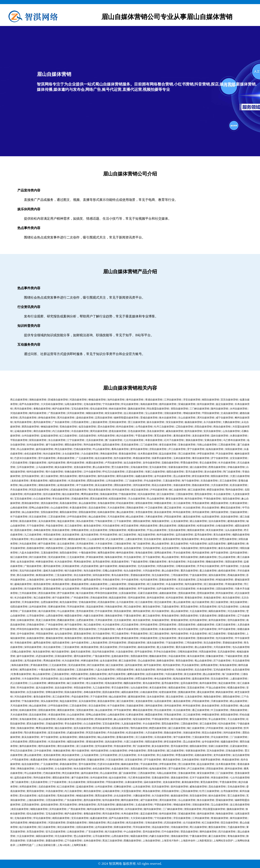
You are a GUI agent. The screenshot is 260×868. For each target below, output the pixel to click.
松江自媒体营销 (144, 602)
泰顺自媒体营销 (42, 409)
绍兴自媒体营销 (146, 494)
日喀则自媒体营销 (185, 566)
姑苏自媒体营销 (217, 544)
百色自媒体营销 (137, 431)
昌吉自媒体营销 (97, 508)
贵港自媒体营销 (130, 445)
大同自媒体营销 (151, 571)
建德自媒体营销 (125, 805)
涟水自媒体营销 (217, 521)
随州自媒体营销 (219, 409)
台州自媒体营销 (30, 436)
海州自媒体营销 (193, 584)
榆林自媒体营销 (130, 764)
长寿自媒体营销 (130, 814)
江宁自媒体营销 (76, 440)
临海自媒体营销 (215, 449)
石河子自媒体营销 (174, 440)
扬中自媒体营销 (109, 566)
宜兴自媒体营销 (158, 467)
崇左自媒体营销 (82, 575)
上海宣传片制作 (170, 841)
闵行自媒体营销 (38, 557)
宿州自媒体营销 (137, 598)
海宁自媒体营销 (190, 481)
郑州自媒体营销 (224, 593)
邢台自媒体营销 (210, 508)
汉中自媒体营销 (92, 472)
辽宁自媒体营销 (73, 841)
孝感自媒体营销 (141, 458)
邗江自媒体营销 (120, 634)
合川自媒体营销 (125, 602)
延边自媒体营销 (168, 454)
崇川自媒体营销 (33, 589)
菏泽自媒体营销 (76, 607)
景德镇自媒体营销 (140, 575)
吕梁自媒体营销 (135, 472)
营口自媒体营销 (187, 454)
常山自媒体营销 (155, 499)
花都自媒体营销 (170, 463)
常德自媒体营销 (122, 746)
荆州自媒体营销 (92, 445)
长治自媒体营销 (192, 508)
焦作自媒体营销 (122, 458)
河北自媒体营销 (236, 611)
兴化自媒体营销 (28, 544)
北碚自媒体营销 (87, 436)
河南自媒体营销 (113, 607)
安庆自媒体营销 (212, 431)
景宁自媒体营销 (196, 449)
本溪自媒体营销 (78, 508)
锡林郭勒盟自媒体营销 (126, 418)
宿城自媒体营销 (137, 584)
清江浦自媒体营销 (213, 584)
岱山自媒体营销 (227, 557)
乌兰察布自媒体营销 (234, 440)
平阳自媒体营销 (19, 440)
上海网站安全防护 (223, 841)
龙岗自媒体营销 (20, 481)
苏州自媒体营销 (118, 643)
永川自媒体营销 (212, 422)
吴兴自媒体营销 (47, 521)
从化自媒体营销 (122, 796)
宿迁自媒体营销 (163, 602)
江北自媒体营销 (76, 557)
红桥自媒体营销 (239, 503)
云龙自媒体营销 (179, 521)
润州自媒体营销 (141, 485)
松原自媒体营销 (239, 485)
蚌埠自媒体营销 (182, 512)
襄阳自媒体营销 (68, 512)
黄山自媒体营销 (182, 602)
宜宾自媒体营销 (229, 400)
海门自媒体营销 (141, 544)
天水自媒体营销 (116, 508)
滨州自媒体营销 (76, 413)
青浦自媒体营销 (154, 400)
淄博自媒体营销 (163, 553)
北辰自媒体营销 (95, 440)
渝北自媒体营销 (132, 463)
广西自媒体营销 (57, 413)
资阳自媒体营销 (179, 409)
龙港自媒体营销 (82, 467)
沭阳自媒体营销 (125, 679)
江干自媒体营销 (122, 521)
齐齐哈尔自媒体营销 (208, 566)
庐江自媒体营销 (177, 449)
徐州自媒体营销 (206, 404)
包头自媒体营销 (132, 571)
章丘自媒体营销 (208, 463)
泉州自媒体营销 (155, 598)
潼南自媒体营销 (113, 616)
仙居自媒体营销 (210, 517)
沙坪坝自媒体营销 (77, 517)
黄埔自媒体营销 (39, 481)
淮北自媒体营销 (160, 575)
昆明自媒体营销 (206, 593)
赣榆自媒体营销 (215, 562)
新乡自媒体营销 (213, 472)
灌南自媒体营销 (47, 485)
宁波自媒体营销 (198, 575)
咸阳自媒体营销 (130, 692)
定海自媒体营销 (206, 580)
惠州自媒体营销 (42, 422)
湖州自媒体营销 (219, 512)
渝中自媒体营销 (54, 580)
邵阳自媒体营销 (87, 512)
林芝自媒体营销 (130, 526)
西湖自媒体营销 (30, 503)
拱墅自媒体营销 (228, 539)
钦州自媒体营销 (23, 422)
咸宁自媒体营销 (224, 418)
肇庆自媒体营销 (201, 458)
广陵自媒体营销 (33, 566)
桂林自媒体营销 (106, 512)
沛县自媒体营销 (196, 562)
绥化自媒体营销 (99, 409)
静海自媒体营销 (47, 418)
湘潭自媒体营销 (106, 553)
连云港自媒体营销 (133, 413)
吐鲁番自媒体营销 (112, 548)
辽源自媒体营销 (73, 548)
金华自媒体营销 (163, 476)
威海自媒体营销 (174, 431)
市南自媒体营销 (111, 580)
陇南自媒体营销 (137, 409)
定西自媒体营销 (104, 418)
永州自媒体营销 (239, 409)
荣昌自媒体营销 (122, 611)
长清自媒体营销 (77, 481)
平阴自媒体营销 (210, 413)
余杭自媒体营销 (33, 454)
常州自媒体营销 (109, 535)
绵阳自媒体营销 (125, 670)
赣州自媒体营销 (87, 476)
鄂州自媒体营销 (234, 490)
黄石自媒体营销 (25, 575)
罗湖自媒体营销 (95, 557)
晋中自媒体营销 (47, 458)
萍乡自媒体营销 (182, 553)
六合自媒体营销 (90, 454)
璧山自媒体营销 (82, 836)
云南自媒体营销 (76, 832)
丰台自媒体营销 (222, 494)
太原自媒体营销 (127, 593)
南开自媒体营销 (117, 674)
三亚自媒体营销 (63, 575)
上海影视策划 (204, 841)
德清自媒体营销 (42, 584)
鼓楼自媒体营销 (127, 589)
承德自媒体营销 (66, 458)
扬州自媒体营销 (44, 449)
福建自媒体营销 (144, 476)
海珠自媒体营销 (113, 557)
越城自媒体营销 (23, 584)
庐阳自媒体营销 (173, 517)
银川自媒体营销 (85, 593)
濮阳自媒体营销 (73, 445)
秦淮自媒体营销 (92, 526)
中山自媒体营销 (66, 611)
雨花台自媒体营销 (162, 485)
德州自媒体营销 (168, 404)
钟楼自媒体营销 (163, 503)
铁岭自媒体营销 (118, 409)
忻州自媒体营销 (121, 490)
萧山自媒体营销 (101, 467)
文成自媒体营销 (229, 413)
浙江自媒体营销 (165, 494)
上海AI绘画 (63, 845)
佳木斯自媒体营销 (148, 454)
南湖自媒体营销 (61, 584)
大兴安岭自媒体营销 (52, 404)
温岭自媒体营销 (219, 436)
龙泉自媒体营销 (201, 436)
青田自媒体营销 (189, 557)
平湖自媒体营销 (212, 499)
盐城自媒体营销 (49, 436)
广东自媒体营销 (61, 422)
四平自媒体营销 (229, 566)
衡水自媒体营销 (168, 418)
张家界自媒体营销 (162, 458)
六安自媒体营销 (19, 463)
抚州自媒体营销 (193, 431)
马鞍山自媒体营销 (207, 445)
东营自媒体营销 (144, 512)
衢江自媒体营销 (127, 661)
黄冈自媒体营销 (99, 431)
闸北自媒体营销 (63, 449)
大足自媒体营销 (198, 611)
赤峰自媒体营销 (42, 530)
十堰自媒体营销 (87, 553)
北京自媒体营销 (122, 620)
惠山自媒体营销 (160, 544)
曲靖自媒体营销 (227, 571)
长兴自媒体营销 (63, 562)
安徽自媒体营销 (38, 463)
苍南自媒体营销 (68, 427)
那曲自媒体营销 (201, 485)
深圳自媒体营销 (101, 575)
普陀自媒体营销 (203, 494)
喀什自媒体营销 (54, 472)
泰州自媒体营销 (135, 400)
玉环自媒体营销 (25, 467)
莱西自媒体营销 (30, 427)
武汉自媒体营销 (130, 625)
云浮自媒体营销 (35, 616)
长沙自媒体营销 (23, 598)
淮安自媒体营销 (174, 422)
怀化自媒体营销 (130, 404)
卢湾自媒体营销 (113, 463)
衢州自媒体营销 (76, 463)
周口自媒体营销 (132, 607)
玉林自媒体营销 (182, 458)
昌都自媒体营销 (35, 548)
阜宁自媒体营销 (85, 485)
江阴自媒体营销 (184, 494)
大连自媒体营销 (124, 652)
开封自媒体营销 (127, 647)
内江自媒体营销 (61, 431)
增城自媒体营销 (192, 413)
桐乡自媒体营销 (63, 467)
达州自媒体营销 (38, 607)
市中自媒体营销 (130, 580)
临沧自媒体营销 (104, 458)
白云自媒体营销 (42, 499)
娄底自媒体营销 (118, 431)
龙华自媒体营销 (151, 463)
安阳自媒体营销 (49, 512)
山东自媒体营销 (231, 431)
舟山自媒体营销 (25, 449)
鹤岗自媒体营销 (149, 526)
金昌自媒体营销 (132, 548)
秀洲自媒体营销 (82, 562)
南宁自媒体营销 (61, 598)
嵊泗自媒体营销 (77, 539)
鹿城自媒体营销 (80, 584)
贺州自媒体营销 (30, 476)
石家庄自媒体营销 (148, 593)
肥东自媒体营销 (99, 499)
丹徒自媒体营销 (54, 526)
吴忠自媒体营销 (170, 548)
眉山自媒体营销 (179, 611)
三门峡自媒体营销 (199, 409)
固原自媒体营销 (23, 530)
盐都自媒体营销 (120, 656)
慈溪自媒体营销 (120, 562)
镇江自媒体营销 (19, 557)
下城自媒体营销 (139, 562)
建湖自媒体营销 (236, 521)
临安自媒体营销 (87, 427)
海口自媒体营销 (42, 598)
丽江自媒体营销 (197, 490)
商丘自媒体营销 (19, 400)
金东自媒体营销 (25, 562)
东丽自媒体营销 (182, 485)
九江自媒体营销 (33, 535)
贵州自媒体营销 (85, 611)
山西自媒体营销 (54, 616)
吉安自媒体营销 (239, 458)
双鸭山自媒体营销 (39, 508)
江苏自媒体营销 (57, 517)
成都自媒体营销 (168, 593)
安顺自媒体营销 (118, 530)
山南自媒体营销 (19, 508)
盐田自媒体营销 (184, 535)
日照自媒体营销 (80, 422)
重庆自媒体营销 (189, 571)
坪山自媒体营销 (101, 449)
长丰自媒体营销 (227, 463)
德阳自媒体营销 (175, 472)
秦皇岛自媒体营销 (228, 548)
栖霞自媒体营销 (219, 503)
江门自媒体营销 (149, 445)
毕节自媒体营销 (122, 710)
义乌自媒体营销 (44, 467)
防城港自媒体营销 (58, 400)
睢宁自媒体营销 (47, 544)
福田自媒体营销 (73, 580)
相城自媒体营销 (127, 566)
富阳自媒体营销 (38, 440)
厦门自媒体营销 (127, 773)
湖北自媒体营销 (239, 602)
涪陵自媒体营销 (173, 413)
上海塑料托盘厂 (25, 845)
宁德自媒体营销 (127, 494)
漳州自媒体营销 (201, 512)
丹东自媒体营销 (19, 490)
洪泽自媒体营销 (85, 544)
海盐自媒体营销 (66, 521)
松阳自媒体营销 (118, 499)
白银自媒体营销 (224, 526)
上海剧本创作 (188, 841)
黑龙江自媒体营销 (46, 620)
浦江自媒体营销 (125, 701)
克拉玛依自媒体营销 (30, 571)
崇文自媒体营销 (38, 517)
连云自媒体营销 (66, 544)
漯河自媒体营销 (206, 418)
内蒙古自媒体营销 (93, 616)
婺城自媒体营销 (130, 638)
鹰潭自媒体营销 (90, 494)
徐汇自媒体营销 (127, 535)
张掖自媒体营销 (73, 472)
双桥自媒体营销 (57, 607)
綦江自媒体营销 (151, 616)
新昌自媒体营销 (28, 521)
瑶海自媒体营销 (20, 539)
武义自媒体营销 (114, 539)
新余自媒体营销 (163, 512)
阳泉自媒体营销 (61, 530)
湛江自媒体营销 (49, 476)
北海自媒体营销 (92, 404)
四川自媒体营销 (160, 611)
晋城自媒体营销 (149, 418)
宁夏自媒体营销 (132, 616)
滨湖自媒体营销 (71, 566)
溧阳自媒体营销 (122, 485)
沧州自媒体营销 (35, 445)
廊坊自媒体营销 (42, 431)
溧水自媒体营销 (106, 427)
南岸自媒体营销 (165, 535)
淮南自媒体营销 (109, 494)
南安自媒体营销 (113, 413)
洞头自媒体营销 (85, 521)
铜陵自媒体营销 (95, 413)
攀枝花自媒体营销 (231, 508)
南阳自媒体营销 (210, 400)
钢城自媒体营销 (49, 427)
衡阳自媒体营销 (196, 530)
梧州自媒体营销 (33, 494)
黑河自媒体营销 (66, 418)
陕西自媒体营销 (189, 616)
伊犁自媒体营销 (206, 454)
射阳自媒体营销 (144, 503)
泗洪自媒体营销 (49, 503)
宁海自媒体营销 (104, 521)
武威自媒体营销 (59, 490)
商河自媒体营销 (23, 409)
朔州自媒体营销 (208, 548)
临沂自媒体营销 (201, 602)
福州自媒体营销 (57, 463)
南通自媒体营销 (95, 463)
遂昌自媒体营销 (192, 517)
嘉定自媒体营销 (224, 404)
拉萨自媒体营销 (165, 589)
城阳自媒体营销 (58, 481)
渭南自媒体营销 (135, 508)
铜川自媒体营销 (73, 571)
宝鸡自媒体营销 (151, 548)
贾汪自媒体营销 (120, 467)
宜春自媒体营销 (187, 445)
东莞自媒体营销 (208, 607)
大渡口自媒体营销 (240, 476)
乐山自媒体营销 (187, 418)
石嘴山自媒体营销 (112, 571)
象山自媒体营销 (122, 719)
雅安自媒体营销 (151, 607)
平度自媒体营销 (144, 436)
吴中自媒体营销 (109, 589)
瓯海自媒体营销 (190, 539)
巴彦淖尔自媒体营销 (25, 458)
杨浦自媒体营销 (193, 422)
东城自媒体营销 (212, 598)
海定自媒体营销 (146, 535)
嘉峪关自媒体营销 (53, 571)
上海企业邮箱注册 (46, 845)
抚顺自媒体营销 (187, 526)
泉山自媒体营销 (87, 503)
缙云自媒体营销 (39, 539)
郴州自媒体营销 (130, 800)
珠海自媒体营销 (144, 553)
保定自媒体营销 (140, 490)
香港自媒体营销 (127, 454)
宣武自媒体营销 (57, 557)
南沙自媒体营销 (125, 436)
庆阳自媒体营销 (203, 427)
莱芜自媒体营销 (163, 436)
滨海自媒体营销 (139, 467)
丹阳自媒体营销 (90, 589)
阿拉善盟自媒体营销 (158, 409)
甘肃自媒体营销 (208, 616)
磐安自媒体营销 (174, 499)
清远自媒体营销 (95, 607)
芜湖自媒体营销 (118, 422)
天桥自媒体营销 (154, 517)
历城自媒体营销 (80, 499)
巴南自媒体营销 (82, 449)
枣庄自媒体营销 (120, 688)
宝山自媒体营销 (154, 413)
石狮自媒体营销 (122, 787)
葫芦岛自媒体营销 (29, 404)
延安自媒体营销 (78, 490)
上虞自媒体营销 (133, 539)
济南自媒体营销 (99, 598)
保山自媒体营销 (30, 512)
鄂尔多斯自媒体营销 (99, 490)
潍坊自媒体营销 (68, 476)
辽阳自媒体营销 (184, 427)
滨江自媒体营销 (228, 481)
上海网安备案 (79, 845)
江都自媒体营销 (122, 544)
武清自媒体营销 (106, 602)
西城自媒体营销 (236, 575)
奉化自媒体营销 (209, 539)
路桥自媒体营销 (208, 557)
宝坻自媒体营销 (80, 409)
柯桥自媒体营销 (44, 562)
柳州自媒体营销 (125, 553)
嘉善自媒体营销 (171, 539)
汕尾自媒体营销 (73, 404)
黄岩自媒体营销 (187, 580)
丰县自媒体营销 (174, 584)
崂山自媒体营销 (135, 517)
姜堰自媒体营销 (125, 737)
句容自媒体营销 (198, 544)
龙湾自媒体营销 (101, 562)
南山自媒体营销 (97, 517)
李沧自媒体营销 (61, 499)
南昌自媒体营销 (118, 598)
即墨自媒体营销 (189, 463)
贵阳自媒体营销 (187, 593)
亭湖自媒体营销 (234, 584)
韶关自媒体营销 (52, 494)
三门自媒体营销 (133, 481)
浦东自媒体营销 (217, 575)
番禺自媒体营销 (120, 449)
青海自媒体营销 (170, 616)
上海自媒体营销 (35, 580)
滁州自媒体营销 (106, 476)
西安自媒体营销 (47, 593)
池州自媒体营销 (116, 400)
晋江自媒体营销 (137, 422)
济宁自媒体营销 (219, 458)
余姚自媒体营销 (99, 584)
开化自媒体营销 (152, 481)
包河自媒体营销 (149, 580)
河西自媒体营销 (165, 566)
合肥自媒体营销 (49, 602)
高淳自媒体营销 (28, 418)
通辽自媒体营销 (173, 508)
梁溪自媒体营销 (52, 589)
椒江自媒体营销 (58, 539)
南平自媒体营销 (219, 553)
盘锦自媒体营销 (85, 418)
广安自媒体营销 (28, 611)
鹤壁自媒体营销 (215, 490)
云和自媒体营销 (114, 481)
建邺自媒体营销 (236, 544)
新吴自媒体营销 (104, 485)
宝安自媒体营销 (23, 499)
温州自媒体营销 (239, 553)
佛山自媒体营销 (125, 512)
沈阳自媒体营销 (224, 589)
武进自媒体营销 (90, 566)
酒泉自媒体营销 (194, 440)
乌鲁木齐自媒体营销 (127, 629)
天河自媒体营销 (116, 517)
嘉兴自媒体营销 (90, 535)
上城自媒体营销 (118, 584)
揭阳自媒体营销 (217, 611)
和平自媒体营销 (146, 589)
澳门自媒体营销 (113, 440)
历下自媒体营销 (151, 557)
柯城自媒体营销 (224, 580)
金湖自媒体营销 (66, 485)
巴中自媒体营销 (104, 611)
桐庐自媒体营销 (61, 409)
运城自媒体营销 (23, 431)
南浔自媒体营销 (193, 499)
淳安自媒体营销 (192, 400)
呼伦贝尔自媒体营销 (113, 472)
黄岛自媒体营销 (222, 535)
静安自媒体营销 (201, 476)
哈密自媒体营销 (206, 526)
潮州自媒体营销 (141, 611)
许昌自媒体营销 (80, 431)
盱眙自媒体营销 (125, 503)
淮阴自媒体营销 (234, 562)
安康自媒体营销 (213, 440)
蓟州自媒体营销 (125, 427)
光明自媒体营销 (106, 436)
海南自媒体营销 (149, 404)
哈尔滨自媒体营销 (185, 589)
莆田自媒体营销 (125, 476)
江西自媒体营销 (227, 445)
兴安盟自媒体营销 (131, 791)
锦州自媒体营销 (35, 472)
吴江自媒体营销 (73, 526)
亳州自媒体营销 (201, 553)
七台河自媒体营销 (133, 440)
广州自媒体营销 (80, 598)
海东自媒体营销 (92, 571)
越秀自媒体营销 (92, 580)
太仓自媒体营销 (71, 454)
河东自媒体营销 (111, 526)
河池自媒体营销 (19, 413)
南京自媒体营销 (231, 598)
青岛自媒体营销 (120, 575)
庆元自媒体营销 (127, 755)
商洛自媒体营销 (222, 427)
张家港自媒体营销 (178, 467)
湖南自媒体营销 (38, 400)
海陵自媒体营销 (160, 521)
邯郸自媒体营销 (80, 530)
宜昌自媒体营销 (177, 530)
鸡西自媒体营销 (54, 548)
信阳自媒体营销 (19, 607)
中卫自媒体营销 (154, 508)
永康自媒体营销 (239, 436)
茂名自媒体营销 (155, 431)
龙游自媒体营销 (229, 517)
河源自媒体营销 (78, 400)
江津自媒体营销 (173, 400)
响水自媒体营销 (52, 454)
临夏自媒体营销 (99, 818)
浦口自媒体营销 (198, 467)
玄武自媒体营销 (146, 566)
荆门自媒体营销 (232, 472)
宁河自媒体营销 (111, 404)
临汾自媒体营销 (118, 778)
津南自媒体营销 (109, 454)
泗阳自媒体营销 (141, 521)
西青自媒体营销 (217, 467)
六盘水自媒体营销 (29, 553)
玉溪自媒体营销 (49, 553)
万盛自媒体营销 (170, 607)
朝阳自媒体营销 (219, 476)
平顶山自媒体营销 (157, 530)
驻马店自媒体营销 (228, 607)
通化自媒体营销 (168, 526)
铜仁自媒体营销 (177, 490)
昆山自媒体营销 (182, 476)
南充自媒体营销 (68, 602)
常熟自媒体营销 (201, 503)
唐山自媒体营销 (170, 571)
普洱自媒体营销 (194, 472)
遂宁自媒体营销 (54, 445)
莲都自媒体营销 (168, 580)
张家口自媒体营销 (155, 472)
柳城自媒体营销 (97, 400)
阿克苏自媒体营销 (39, 490)
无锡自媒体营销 (239, 512)
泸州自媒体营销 (159, 490)
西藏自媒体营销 (66, 620)
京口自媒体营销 (182, 503)
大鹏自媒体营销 (231, 422)
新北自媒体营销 (179, 544)
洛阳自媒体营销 (68, 553)
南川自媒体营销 (47, 611)
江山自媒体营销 (96, 539)
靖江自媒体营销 (155, 584)
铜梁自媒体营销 (73, 616)
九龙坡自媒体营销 (131, 724)
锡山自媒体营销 (118, 697)
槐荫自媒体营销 (241, 535)
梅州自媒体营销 (38, 413)
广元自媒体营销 (85, 458)
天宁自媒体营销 (35, 526)
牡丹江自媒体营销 (164, 427)
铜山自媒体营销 (28, 485)
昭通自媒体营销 (137, 530)
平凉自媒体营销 (224, 454)
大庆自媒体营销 (219, 485)
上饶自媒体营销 (99, 422)
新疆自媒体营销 (227, 616)
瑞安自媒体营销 (231, 499)
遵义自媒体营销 (208, 571)
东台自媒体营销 (57, 440)
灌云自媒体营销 (198, 521)
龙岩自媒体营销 (71, 535)
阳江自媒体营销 (219, 602)
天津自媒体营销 (30, 602)
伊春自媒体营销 (236, 467)
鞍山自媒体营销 (92, 548)
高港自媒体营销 (68, 503)
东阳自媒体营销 (234, 449)
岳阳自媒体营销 (120, 728)
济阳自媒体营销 (158, 449)
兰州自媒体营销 (28, 593)
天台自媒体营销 (137, 499)
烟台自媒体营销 (71, 494)
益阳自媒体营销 (111, 445)
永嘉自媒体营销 (120, 769)
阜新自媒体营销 (154, 440)
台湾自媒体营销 (144, 427)
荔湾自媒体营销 (203, 535)
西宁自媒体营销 (66, 593)
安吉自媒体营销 (152, 539)
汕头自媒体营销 (234, 530)
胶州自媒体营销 (139, 449)
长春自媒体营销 (206, 589)
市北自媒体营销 (132, 557)
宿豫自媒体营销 (158, 562)
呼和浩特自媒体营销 (106, 593)
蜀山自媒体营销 (170, 557)
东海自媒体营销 (106, 503)
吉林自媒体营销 (25, 620)
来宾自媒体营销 (215, 530)
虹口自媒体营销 (68, 436)
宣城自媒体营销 (187, 404)
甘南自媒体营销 (87, 602)
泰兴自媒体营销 (177, 562)
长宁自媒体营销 (19, 517)
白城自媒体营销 (118, 751)
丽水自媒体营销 (155, 422)
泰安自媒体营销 (168, 445)
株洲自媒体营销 (44, 575)
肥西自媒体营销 (96, 481)
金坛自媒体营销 (71, 589)
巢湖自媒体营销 (182, 436)
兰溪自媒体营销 (171, 481)
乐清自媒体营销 (209, 481)
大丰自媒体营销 (104, 544)
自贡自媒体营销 (99, 530)
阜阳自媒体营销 (52, 535)
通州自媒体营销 (52, 566)
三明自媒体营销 (179, 575)
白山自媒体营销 (59, 508)
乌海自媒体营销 (189, 548)
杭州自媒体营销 (174, 598)
